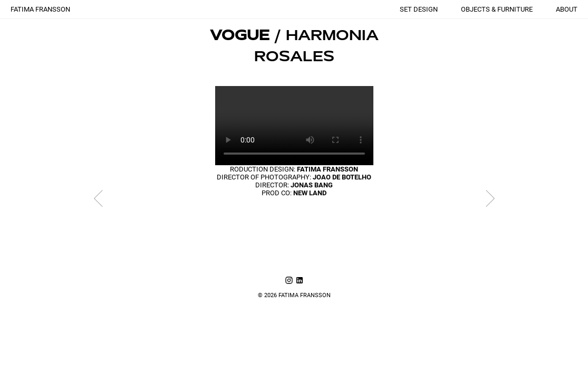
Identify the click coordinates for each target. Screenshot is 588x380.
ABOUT (567, 9)
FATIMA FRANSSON (40, 9)
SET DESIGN (419, 9)
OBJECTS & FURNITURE (497, 9)
